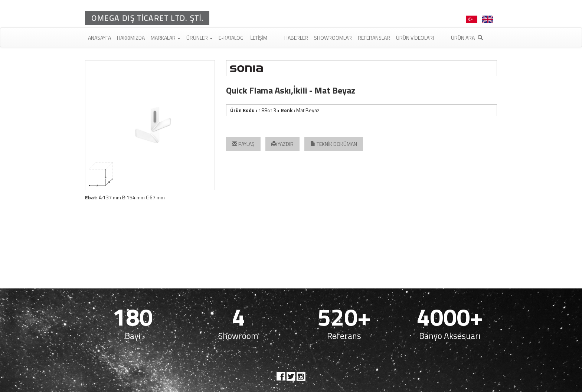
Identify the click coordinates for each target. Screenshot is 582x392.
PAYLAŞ (243, 144)
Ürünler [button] (200, 38)
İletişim (258, 38)
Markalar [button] (166, 38)
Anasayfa (99, 38)
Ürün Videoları (415, 38)
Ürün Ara (467, 38)
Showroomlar (333, 38)
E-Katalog (231, 38)
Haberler (296, 38)
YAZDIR (282, 144)
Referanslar (374, 38)
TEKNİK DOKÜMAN (334, 144)
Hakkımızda (131, 38)
